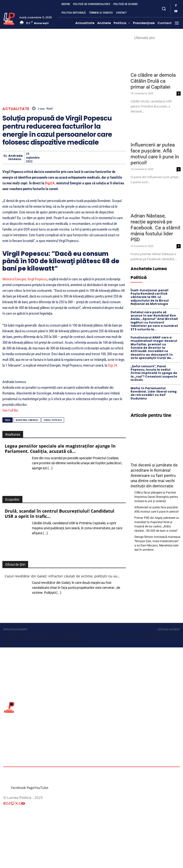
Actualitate (16, 109)
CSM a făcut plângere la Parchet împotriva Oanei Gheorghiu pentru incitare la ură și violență (156, 497)
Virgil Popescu (53, 420)
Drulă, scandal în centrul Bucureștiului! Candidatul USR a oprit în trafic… (60, 514)
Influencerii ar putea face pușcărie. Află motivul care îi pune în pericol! (155, 154)
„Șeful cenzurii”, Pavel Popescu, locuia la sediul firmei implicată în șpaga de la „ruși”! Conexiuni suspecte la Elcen (154, 373)
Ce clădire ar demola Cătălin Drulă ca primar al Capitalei (153, 81)
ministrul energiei (27, 420)
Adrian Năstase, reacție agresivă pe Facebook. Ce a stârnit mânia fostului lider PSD (155, 228)
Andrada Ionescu (15, 158)
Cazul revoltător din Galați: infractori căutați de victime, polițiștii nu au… (62, 576)
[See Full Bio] (21, 410)
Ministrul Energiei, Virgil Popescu (25, 279)
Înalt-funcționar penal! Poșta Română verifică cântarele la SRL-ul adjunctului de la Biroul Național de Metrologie (150, 297)
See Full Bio (10, 410)
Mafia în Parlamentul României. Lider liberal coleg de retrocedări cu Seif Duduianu (154, 393)
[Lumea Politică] (9, 18)
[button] (164, 8)
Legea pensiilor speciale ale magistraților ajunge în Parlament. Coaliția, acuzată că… (60, 449)
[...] (50, 468)
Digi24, (50, 183)
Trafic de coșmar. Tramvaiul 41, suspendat (146, 635)
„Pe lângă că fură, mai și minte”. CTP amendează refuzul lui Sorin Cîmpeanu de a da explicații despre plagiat (44, 640)
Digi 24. (113, 365)
